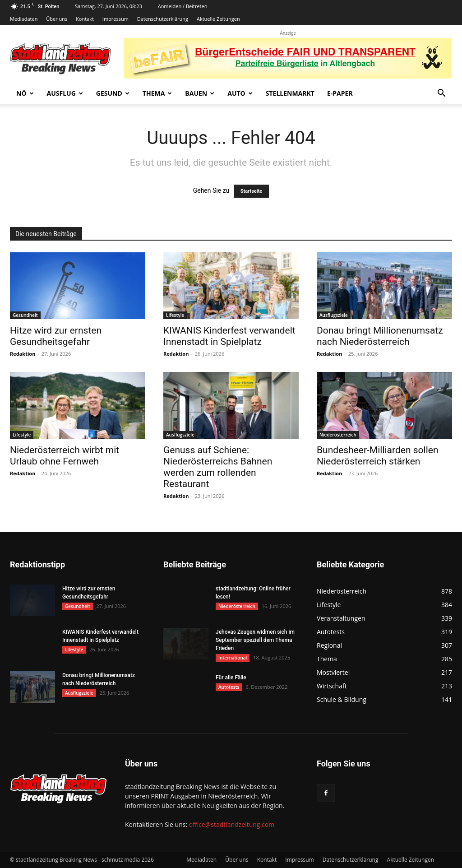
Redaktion (23, 354)
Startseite (252, 191)
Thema (157, 93)
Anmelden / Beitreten (183, 6)
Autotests (229, 687)
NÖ (25, 93)
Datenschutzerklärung (163, 19)
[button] (441, 94)
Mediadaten (24, 19)
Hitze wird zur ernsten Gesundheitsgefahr (56, 336)
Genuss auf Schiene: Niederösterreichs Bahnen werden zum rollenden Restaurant (218, 467)
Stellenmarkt (290, 93)
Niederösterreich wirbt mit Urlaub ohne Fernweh (65, 456)
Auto (240, 93)
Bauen (200, 93)
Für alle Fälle (231, 678)
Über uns (57, 19)
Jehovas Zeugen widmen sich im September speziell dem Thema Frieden (255, 640)
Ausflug (65, 93)
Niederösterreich (338, 435)
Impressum (115, 19)
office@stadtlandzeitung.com (232, 824)
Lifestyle (175, 315)
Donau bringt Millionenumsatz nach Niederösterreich (380, 336)
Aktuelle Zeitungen (218, 19)
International (233, 658)
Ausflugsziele (334, 315)
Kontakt (85, 19)
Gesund (113, 93)
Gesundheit (25, 315)
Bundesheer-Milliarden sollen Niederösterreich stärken (377, 456)
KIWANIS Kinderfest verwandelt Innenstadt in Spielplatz (229, 336)
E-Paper (340, 93)
